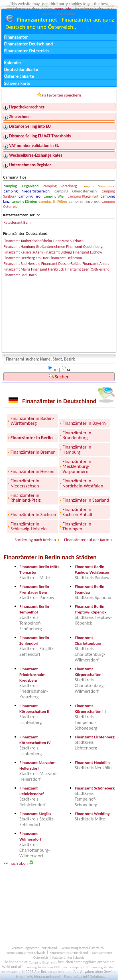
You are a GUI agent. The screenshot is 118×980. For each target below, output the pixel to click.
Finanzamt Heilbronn (66, 258)
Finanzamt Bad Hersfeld (22, 264)
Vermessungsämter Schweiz (26, 952)
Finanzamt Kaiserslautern (23, 252)
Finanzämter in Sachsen (33, 515)
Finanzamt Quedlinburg (84, 247)
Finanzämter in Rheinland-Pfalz (26, 498)
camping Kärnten (24, 201)
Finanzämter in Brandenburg (77, 435)
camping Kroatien (103, 967)
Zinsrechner (20, 117)
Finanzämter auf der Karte (87, 540)
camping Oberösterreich (76, 191)
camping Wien (54, 196)
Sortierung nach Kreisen (35, 540)
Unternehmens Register (30, 165)
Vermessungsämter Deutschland (34, 947)
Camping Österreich (43, 962)
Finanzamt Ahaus (96, 264)
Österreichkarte (19, 76)
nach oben (19, 863)
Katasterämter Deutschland (69, 952)
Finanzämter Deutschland (29, 44)
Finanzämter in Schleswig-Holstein (29, 526)
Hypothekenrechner (27, 107)
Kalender (13, 63)
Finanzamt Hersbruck (47, 269)
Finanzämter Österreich (27, 51)
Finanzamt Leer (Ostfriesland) (88, 269)
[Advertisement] (59, 905)
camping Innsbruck (84, 201)
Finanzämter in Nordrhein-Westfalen (83, 483)
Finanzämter (16, 37)
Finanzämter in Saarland (86, 500)
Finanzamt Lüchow (88, 252)
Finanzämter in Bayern (84, 423)
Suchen (59, 377)
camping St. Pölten (53, 201)
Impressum (10, 972)
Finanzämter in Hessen (32, 471)
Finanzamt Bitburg (58, 252)
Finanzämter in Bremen (33, 452)
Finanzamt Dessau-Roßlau (61, 264)
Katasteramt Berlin (18, 222)
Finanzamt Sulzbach (68, 241)
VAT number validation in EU (34, 146)
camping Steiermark (98, 186)
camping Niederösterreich (27, 191)
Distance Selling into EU (30, 126)
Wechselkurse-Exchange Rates (36, 155)
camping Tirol (30, 196)
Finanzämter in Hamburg (77, 449)
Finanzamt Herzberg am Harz (26, 258)
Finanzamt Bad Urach (20, 275)
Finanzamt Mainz (17, 269)
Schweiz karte (17, 83)
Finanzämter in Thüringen (77, 526)
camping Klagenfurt (83, 196)
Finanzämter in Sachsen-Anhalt (77, 512)
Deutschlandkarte (21, 69)
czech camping (72, 967)
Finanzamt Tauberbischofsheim (28, 241)
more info (63, 9)
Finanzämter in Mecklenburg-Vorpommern (77, 466)
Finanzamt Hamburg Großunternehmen (34, 247)
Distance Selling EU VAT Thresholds (40, 136)
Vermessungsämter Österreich (83, 947)
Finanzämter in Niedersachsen (25, 483)
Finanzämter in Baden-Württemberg (32, 421)
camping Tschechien (39, 967)
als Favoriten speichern (59, 95)
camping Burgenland (21, 186)
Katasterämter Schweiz (68, 957)
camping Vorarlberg (60, 186)
